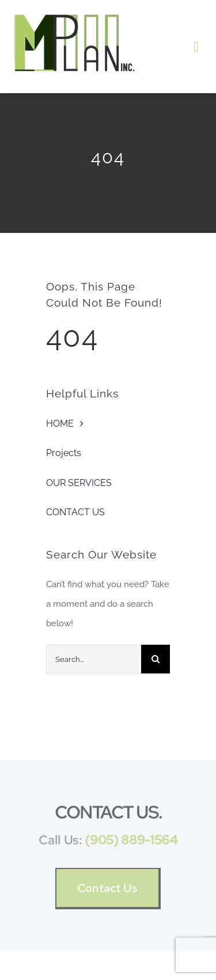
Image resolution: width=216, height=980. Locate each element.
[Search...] (94, 659)
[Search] (156, 659)
